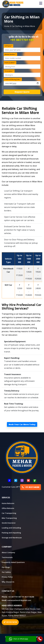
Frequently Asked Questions (13, 562)
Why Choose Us (8, 582)
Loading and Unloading (11, 528)
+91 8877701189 (22, 40)
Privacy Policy (7, 577)
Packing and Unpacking (11, 533)
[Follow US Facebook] (9, 480)
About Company (8, 552)
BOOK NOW (10, 622)
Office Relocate (8, 508)
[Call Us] (40, 639)
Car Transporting (9, 513)
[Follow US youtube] (28, 480)
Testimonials (7, 557)
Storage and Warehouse (12, 538)
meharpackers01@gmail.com (19, 600)
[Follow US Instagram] (22, 480)
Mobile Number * (10, 54)
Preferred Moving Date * (13, 79)
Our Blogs (6, 567)
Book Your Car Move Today (22, 424)
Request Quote (22, 92)
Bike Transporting (9, 518)
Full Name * (8, 46)
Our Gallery (6, 572)
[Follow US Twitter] (16, 480)
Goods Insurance (9, 523)
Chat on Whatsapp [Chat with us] (19, 639)
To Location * (9, 71)
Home (7, 26)
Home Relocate (8, 503)
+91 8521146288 (31, 487)
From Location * (10, 63)
